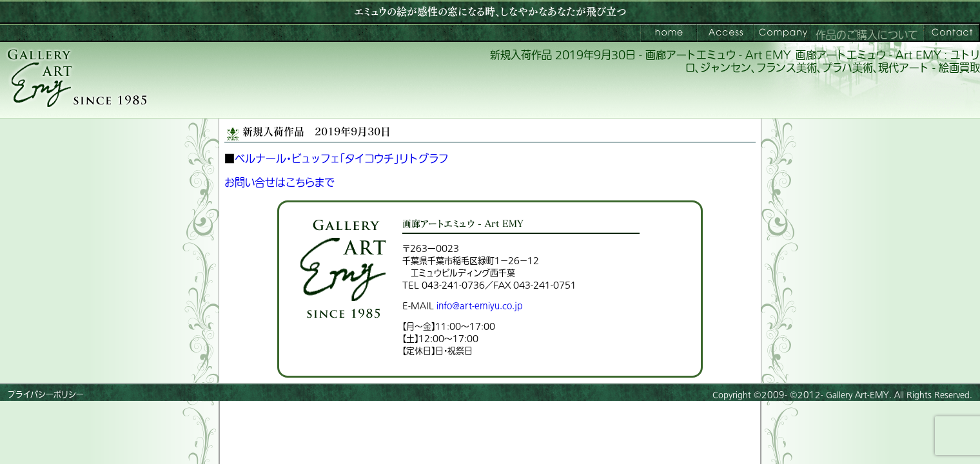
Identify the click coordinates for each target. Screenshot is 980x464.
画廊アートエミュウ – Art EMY (669, 33)
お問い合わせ (952, 33)
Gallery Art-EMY (857, 395)
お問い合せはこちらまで (279, 183)
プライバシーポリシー (46, 395)
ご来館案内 (725, 33)
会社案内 (782, 33)
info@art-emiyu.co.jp (479, 306)
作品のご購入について (867, 35)
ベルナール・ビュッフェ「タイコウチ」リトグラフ (341, 159)
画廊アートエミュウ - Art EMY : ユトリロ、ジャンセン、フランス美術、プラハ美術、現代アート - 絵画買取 (833, 62)
